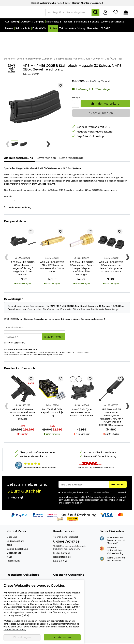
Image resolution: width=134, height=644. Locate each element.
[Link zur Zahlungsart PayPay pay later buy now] (38, 506)
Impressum (13, 551)
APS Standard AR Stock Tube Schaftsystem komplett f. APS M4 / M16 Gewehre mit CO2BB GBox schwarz (111, 408)
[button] (12, 23)
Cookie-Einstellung (17, 540)
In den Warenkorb (105, 94)
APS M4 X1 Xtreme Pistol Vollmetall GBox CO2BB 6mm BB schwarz (23, 405)
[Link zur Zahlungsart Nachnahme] (72, 510)
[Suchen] (95, 13)
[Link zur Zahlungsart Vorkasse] (60, 510)
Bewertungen (46, 149)
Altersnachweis (15, 571)
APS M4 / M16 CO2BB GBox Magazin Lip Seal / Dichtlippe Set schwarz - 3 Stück (111, 257)
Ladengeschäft (15, 531)
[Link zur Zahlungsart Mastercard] (121, 506)
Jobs (9, 535)
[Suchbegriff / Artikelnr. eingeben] (69, 13)
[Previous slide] (8, 135)
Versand (105, 72)
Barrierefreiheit (62, 547)
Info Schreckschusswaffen (21, 575)
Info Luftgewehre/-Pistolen (22, 579)
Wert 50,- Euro (61, 579)
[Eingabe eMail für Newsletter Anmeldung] (84, 475)
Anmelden (119, 475)
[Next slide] (48, 135)
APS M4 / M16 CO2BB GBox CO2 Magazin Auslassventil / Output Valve (52, 257)
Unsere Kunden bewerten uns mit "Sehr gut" (116, 531)
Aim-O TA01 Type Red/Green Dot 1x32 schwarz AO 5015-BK (82, 403)
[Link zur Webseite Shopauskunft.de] (102, 529)
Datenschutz (14, 543)
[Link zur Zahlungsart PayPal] (19, 506)
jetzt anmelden (54, 327)
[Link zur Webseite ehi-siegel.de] (102, 539)
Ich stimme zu (62, 637)
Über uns (12, 528)
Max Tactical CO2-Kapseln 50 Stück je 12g (52, 403)
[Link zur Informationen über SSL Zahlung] (102, 549)
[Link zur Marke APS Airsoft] (12, 60)
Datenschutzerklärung (15, 629)
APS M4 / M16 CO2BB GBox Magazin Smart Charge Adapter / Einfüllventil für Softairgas (82, 259)
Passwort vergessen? (15, 333)
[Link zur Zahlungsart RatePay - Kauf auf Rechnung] (52, 506)
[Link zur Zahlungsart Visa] (107, 506)
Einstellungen (22, 637)
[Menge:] (76, 94)
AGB (9, 547)
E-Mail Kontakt (62, 543)
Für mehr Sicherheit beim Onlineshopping (115, 541)
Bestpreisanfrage (71, 149)
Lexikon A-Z (60, 552)
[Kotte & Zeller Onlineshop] (23, 13)
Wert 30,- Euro (61, 575)
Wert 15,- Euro (61, 571)
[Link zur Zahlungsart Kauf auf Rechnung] (79, 506)
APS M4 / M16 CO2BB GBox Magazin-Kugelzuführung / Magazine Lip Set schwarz (23, 259)
